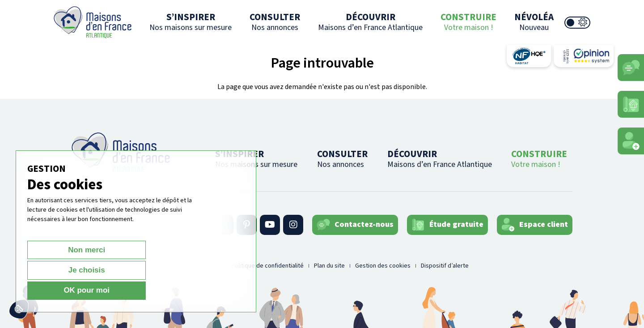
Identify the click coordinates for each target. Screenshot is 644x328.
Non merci (59, 290)
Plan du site (329, 266)
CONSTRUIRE (468, 22)
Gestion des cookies (383, 266)
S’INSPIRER (191, 22)
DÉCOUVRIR (370, 22)
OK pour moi (195, 290)
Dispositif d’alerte (445, 266)
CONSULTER (275, 22)
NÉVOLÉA (534, 22)
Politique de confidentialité (267, 266)
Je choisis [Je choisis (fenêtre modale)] (127, 290)
